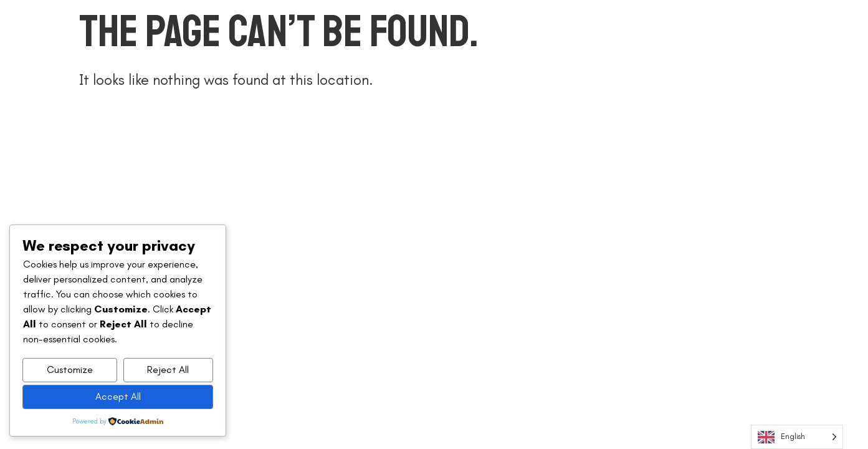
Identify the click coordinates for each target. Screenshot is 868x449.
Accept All (118, 396)
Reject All (168, 369)
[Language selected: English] (797, 437)
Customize (70, 369)
